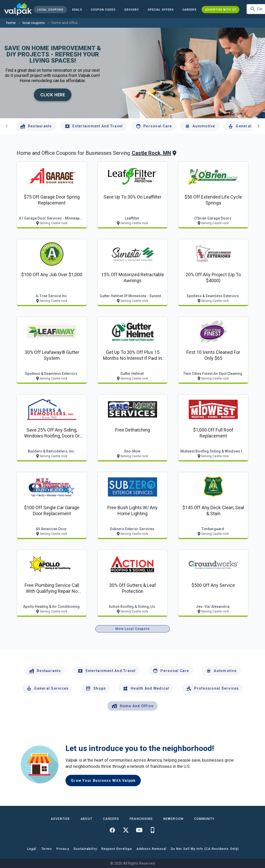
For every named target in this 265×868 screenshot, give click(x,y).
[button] (161, 10)
